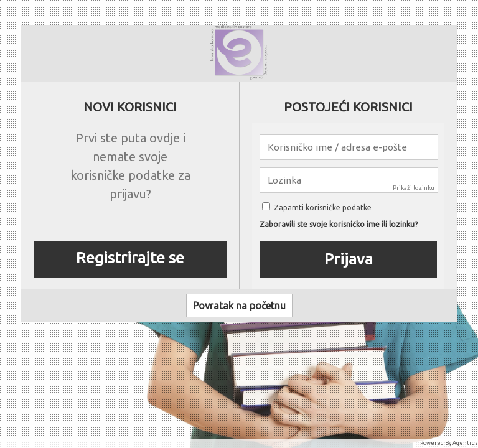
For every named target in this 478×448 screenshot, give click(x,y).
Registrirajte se (130, 258)
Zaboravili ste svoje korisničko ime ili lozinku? (339, 225)
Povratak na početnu (239, 306)
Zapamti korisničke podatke (317, 208)
